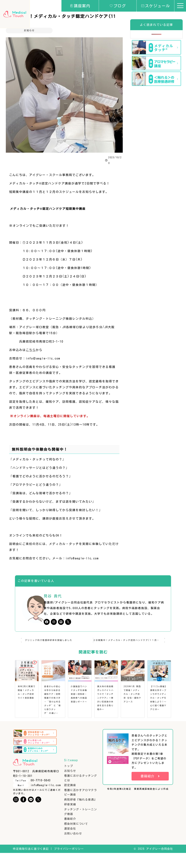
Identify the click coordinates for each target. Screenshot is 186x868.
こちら (31, 350)
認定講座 (70, 800)
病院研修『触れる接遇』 (81, 815)
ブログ (118, 6)
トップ (69, 781)
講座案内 (80, 6)
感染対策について (76, 839)
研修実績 (70, 819)
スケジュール (156, 6)
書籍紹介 (70, 834)
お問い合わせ (73, 849)
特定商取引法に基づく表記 (31, 864)
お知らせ (29, 30)
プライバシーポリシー (69, 864)
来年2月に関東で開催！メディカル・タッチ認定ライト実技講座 (26, 696)
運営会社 (70, 844)
